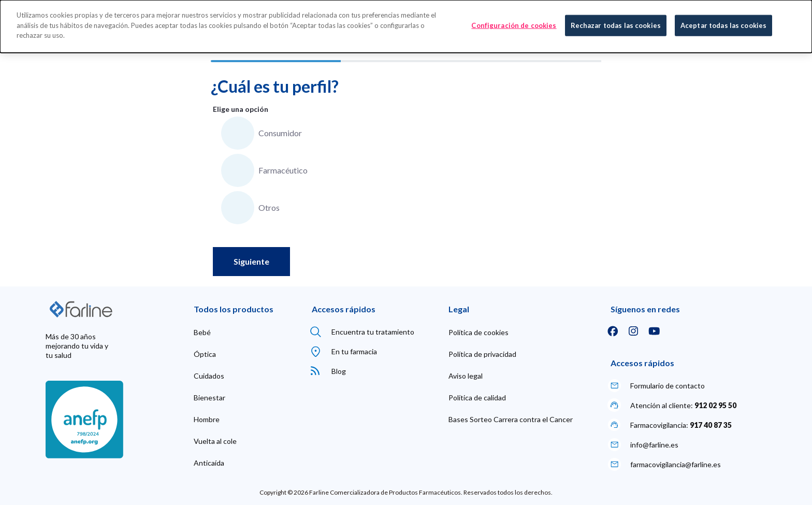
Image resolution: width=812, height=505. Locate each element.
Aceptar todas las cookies (723, 24)
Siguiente (251, 261)
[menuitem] (202, 333)
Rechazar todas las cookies (616, 24)
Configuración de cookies (514, 24)
